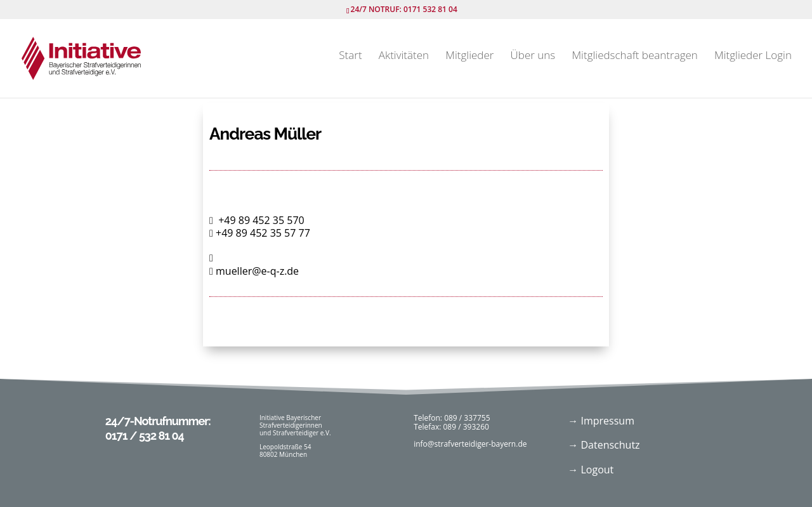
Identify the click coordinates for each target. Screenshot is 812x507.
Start (350, 56)
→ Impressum (601, 421)
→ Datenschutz (604, 445)
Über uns (533, 56)
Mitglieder (469, 56)
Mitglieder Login (753, 56)
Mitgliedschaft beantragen (634, 56)
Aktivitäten (404, 56)
